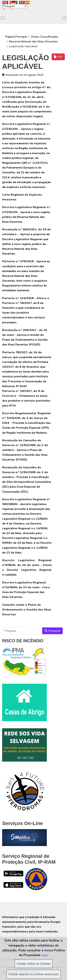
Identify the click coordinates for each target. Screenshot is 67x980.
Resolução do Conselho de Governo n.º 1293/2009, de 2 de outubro (25, 445)
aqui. (45, 955)
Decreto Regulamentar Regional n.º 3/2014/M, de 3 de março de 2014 (26, 418)
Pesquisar (52, 631)
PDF (58, 57)
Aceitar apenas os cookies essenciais (33, 974)
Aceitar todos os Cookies (34, 964)
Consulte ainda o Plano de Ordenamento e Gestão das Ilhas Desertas (27, 610)
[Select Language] (15, 6)
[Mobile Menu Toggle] (3, 18)
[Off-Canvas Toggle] (64, 18)
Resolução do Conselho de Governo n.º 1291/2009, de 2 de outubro (25, 472)
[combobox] (22, 631)
